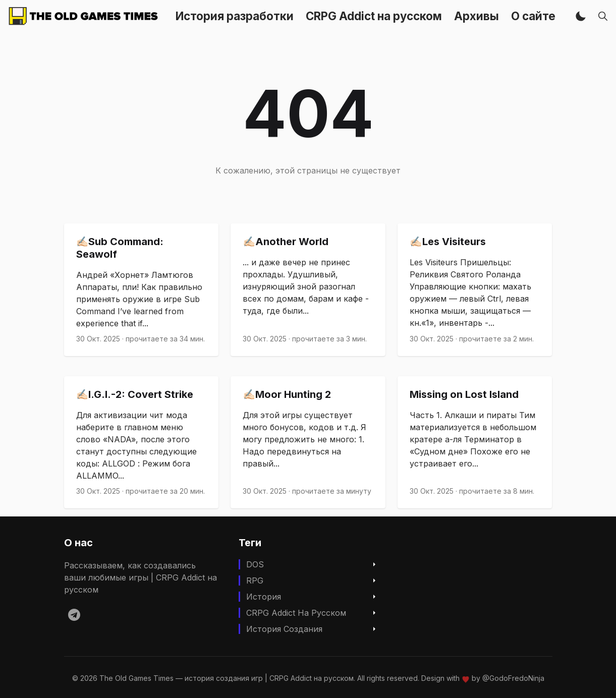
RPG (255, 580)
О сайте (533, 16)
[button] (581, 16)
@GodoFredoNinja (513, 678)
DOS (255, 564)
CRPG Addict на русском (374, 16)
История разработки (235, 16)
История (264, 597)
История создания (284, 629)
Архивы (477, 16)
